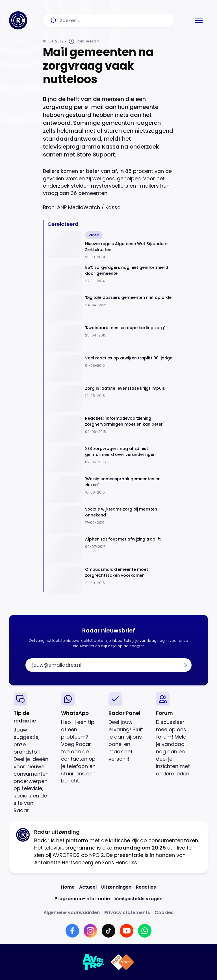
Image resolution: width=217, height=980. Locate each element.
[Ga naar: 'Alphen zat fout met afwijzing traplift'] (111, 549)
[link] (33, 753)
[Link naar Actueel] (88, 887)
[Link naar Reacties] (146, 887)
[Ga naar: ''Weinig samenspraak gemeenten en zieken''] (111, 489)
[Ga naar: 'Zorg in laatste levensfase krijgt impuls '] (111, 398)
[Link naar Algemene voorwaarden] (72, 913)
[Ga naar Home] (18, 20)
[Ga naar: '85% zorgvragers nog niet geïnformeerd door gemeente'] (111, 277)
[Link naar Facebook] (72, 931)
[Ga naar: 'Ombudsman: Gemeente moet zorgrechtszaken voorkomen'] (111, 579)
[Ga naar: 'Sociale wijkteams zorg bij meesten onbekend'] (111, 519)
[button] (199, 20)
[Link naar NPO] (122, 962)
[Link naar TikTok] (108, 931)
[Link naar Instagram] (90, 931)
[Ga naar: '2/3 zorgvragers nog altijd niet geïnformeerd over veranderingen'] (111, 459)
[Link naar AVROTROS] (93, 962)
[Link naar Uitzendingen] (116, 887)
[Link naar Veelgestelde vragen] (138, 899)
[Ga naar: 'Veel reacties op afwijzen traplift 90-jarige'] (111, 368)
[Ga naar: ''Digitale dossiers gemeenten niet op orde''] (111, 307)
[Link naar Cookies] (164, 913)
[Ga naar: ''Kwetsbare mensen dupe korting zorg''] (111, 338)
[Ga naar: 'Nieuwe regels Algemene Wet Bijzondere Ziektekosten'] (111, 246)
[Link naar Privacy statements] (127, 913)
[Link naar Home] (68, 887)
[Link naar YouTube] (127, 931)
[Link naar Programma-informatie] (82, 899)
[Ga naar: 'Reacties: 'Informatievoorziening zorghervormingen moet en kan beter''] (111, 428)
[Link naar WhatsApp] (145, 931)
